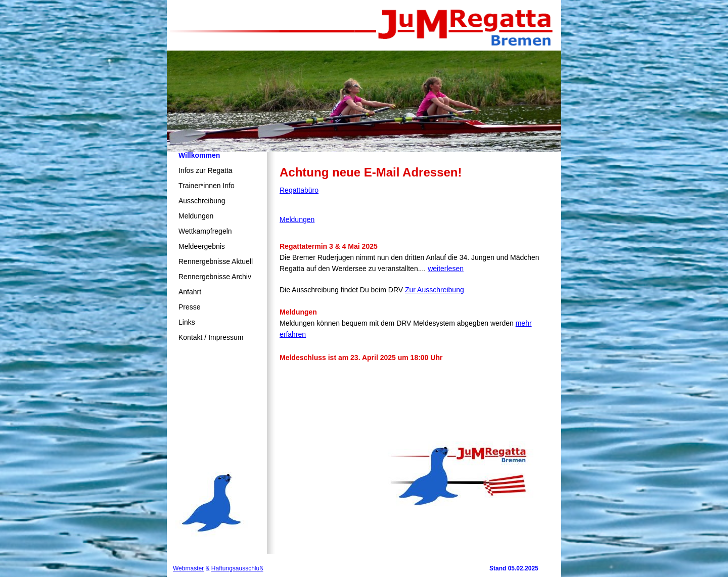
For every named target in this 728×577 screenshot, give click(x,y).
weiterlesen (446, 269)
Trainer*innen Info (207, 186)
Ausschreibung (202, 201)
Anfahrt (190, 292)
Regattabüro (299, 190)
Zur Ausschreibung (435, 290)
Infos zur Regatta (206, 170)
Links (187, 322)
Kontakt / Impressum (211, 337)
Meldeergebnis (202, 246)
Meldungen (196, 216)
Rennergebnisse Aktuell (216, 261)
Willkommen (199, 155)
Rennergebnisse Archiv (215, 277)
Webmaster (188, 568)
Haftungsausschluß (237, 568)
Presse (190, 307)
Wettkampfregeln (205, 231)
